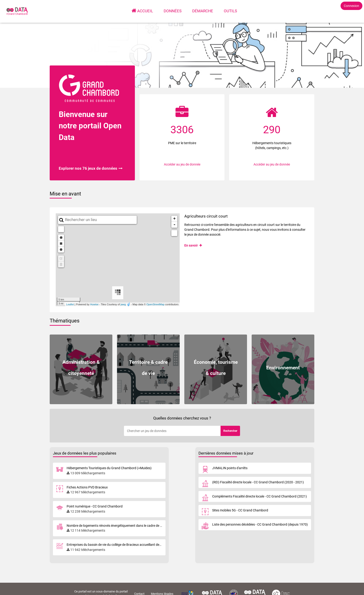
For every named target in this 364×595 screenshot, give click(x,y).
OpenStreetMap (156, 304)
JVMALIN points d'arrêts (230, 468)
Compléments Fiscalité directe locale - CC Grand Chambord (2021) (260, 496)
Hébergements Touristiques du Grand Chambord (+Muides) (109, 468)
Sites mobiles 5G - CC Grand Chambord (240, 510)
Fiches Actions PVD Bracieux (87, 487)
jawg (123, 304)
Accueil (145, 11)
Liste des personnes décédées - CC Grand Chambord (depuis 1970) (260, 524)
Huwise (94, 304)
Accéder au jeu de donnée (182, 164)
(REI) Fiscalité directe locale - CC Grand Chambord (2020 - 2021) (258, 482)
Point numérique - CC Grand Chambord (95, 506)
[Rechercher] (172, 431)
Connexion (351, 6)
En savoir (193, 245)
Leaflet (70, 304)
